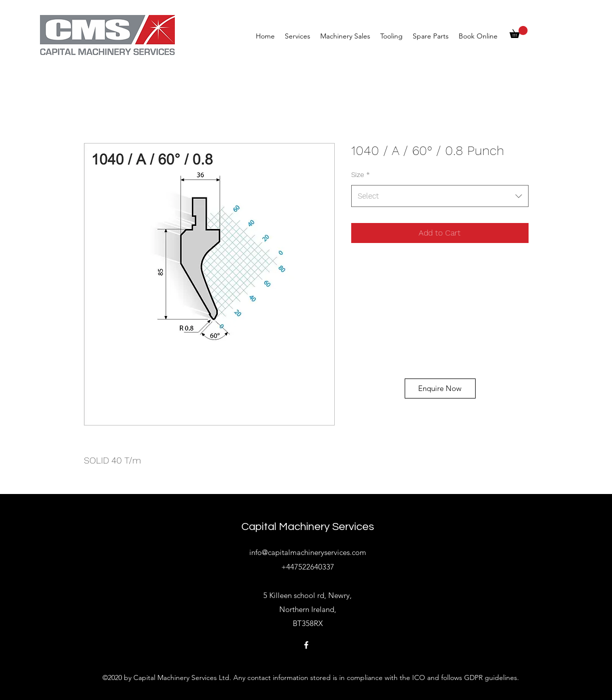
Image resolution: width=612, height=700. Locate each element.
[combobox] (440, 196)
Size (360, 174)
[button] (519, 32)
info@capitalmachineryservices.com (308, 552)
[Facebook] (306, 645)
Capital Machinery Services (308, 527)
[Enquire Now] (440, 388)
